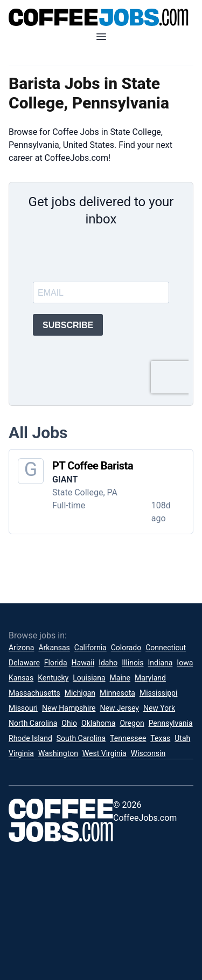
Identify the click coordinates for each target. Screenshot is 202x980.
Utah (182, 738)
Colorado (126, 648)
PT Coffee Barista (93, 466)
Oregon (132, 723)
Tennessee (128, 738)
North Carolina (33, 723)
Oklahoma (98, 723)
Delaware (24, 663)
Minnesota (117, 693)
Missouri (23, 708)
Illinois (133, 663)
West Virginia (105, 753)
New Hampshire (69, 708)
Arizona (21, 648)
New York (159, 708)
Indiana (161, 663)
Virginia (21, 753)
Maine (120, 678)
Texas (160, 738)
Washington (58, 753)
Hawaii (83, 663)
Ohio (69, 723)
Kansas (21, 678)
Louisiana (89, 678)
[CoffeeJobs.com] (101, 17)
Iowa (185, 663)
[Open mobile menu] (101, 37)
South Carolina (81, 738)
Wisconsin (148, 753)
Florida (56, 663)
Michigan (80, 693)
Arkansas (54, 648)
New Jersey (119, 708)
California (90, 648)
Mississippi (158, 693)
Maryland (150, 678)
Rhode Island (30, 738)
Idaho (108, 663)
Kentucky (53, 678)
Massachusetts (34, 693)
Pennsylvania (171, 723)
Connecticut (166, 648)
